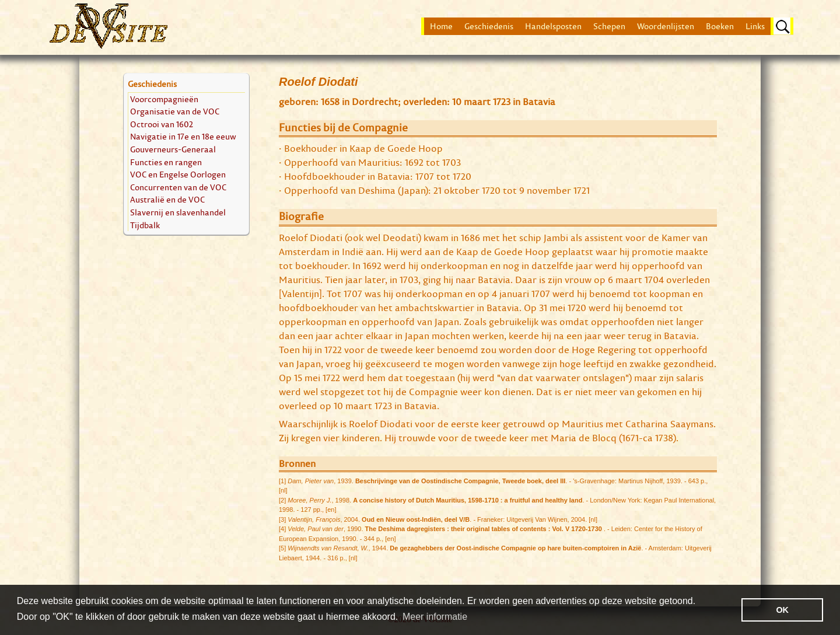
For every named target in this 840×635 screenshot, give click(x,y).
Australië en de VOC (167, 199)
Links (755, 26)
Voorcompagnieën (164, 99)
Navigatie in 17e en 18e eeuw (183, 136)
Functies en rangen (166, 162)
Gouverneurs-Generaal (173, 149)
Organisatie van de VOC (175, 111)
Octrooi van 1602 (162, 124)
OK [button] (782, 610)
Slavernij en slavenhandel (178, 212)
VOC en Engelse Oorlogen (178, 174)
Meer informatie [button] (435, 617)
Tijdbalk (145, 225)
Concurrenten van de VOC (178, 187)
